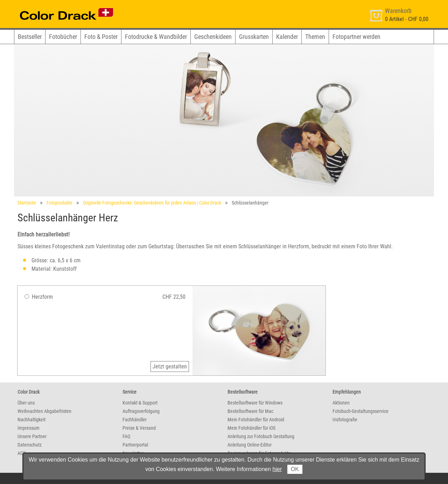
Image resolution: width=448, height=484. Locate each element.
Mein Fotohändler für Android (256, 420)
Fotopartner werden (356, 37)
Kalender (287, 37)
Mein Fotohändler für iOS (251, 428)
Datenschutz (30, 445)
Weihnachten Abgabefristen (44, 411)
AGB (22, 453)
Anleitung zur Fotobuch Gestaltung (261, 436)
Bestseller (30, 37)
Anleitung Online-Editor (250, 445)
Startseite (27, 203)
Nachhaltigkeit (31, 420)
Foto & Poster (101, 37)
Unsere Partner (32, 436)
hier (277, 469)
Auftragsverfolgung (141, 411)
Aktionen (341, 403)
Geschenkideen (213, 37)
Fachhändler (135, 420)
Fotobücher (63, 37)
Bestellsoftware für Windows (255, 403)
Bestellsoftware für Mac (250, 411)
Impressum (29, 428)
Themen (315, 37)
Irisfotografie (345, 420)
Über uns (26, 403)
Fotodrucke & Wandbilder (156, 37)
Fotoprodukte (59, 203)
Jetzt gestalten (170, 367)
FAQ (126, 436)
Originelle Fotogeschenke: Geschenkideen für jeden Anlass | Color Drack (152, 203)
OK (295, 469)
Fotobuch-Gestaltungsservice (360, 411)
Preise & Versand (139, 428)
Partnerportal (135, 445)
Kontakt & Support (140, 403)
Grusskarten (254, 37)
